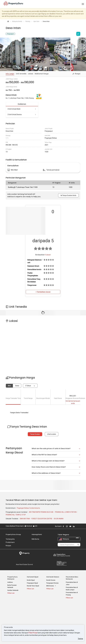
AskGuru (10, 582)
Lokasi (31, 74)
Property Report (62, 563)
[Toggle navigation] (83, 4)
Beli (9, 386)
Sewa (17, 386)
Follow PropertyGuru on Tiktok (79, 526)
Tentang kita (10, 539)
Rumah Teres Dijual (33, 586)
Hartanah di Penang (53, 619)
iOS (35, 526)
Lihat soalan (52, 434)
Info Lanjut (10, 74)
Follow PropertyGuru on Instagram (67, 526)
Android (28, 526)
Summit (24, 564)
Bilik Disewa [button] (51, 586)
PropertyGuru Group (13, 534)
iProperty (24, 553)
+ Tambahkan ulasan (43, 292)
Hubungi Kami (37, 534)
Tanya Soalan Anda (68, 195)
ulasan (48, 255)
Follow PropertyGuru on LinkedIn (74, 526)
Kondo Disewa (51, 580)
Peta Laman (70, 619)
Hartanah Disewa (53, 577)
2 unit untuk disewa (22, 115)
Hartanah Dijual (33, 577)
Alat (67, 605)
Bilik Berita (35, 539)
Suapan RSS (70, 616)
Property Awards (62, 555)
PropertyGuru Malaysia (12, 578)
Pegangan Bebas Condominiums (28, 508)
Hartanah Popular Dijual (12, 606)
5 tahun (28, 386)
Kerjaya (8, 546)
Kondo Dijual (31, 580)
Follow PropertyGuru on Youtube (70, 526)
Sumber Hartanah (13, 590)
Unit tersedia (21, 74)
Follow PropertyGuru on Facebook (63, 526)
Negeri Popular (52, 605)
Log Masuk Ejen (71, 608)
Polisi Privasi (33, 633)
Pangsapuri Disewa (52, 583)
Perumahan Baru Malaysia (72, 578)
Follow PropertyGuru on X (77, 526)
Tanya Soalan (35, 434)
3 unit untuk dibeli (22, 109)
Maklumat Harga (42, 74)
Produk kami (10, 542)
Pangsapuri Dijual (32, 583)
